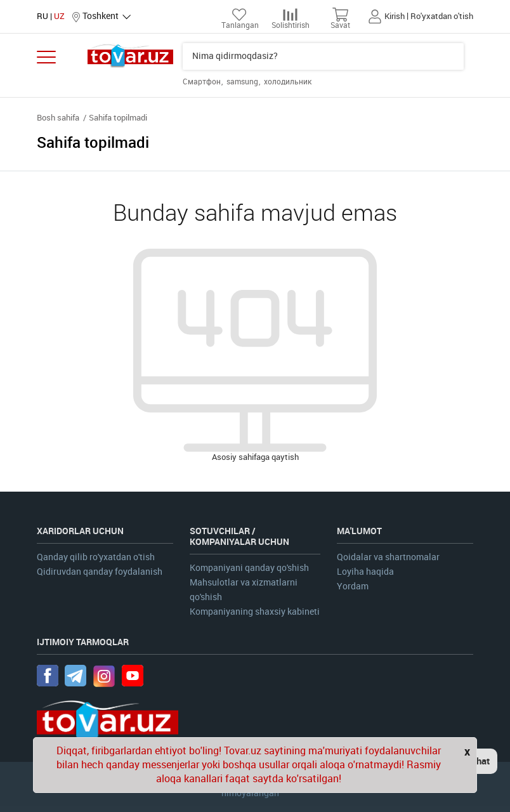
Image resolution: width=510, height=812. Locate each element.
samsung (243, 82)
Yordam (353, 586)
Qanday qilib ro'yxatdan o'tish (96, 557)
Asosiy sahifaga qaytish (255, 457)
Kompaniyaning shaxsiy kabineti (255, 612)
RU (43, 16)
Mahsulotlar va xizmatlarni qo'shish (244, 590)
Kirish (395, 16)
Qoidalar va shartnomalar (388, 557)
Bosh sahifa (58, 118)
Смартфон (203, 82)
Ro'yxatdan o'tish (442, 16)
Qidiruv (453, 56)
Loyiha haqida (365, 572)
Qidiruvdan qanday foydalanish (100, 572)
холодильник (288, 82)
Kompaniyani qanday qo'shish (249, 568)
